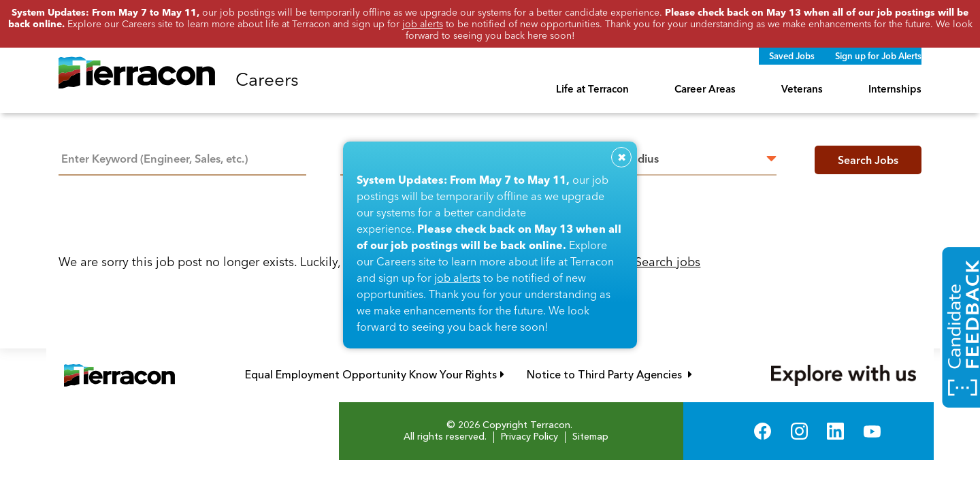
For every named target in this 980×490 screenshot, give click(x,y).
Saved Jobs (792, 56)
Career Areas (705, 89)
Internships (895, 89)
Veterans (802, 89)
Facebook (763, 431)
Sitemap (590, 437)
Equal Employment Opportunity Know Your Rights (375, 375)
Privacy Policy (529, 437)
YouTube (872, 431)
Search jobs (668, 262)
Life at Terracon (592, 89)
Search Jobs (868, 160)
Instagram (799, 431)
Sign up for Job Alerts (878, 56)
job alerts (457, 278)
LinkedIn (835, 431)
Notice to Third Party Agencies (609, 375)
